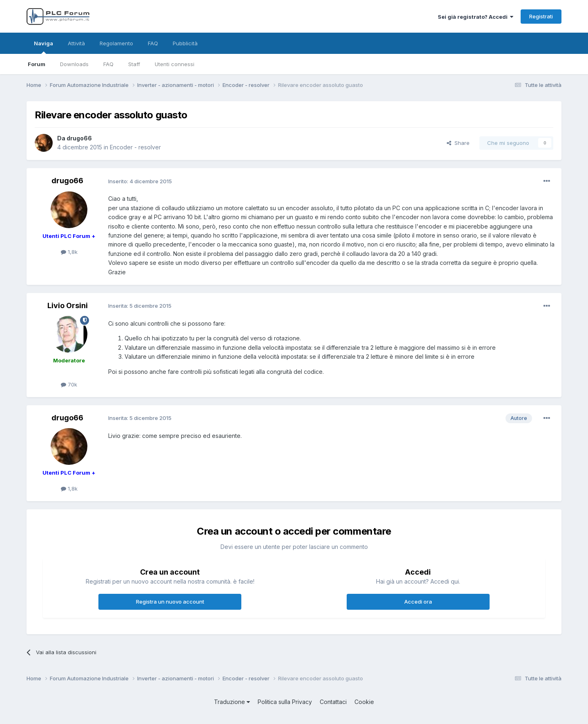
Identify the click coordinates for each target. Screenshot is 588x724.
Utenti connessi (175, 64)
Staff (134, 64)
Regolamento (116, 43)
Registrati (541, 16)
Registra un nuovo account (170, 602)
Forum (37, 64)
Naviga (43, 47)
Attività (76, 43)
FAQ (108, 64)
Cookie (364, 702)
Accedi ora (418, 602)
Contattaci (333, 702)
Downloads (74, 64)
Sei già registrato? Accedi (476, 17)
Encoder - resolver (135, 147)
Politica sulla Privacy (285, 702)
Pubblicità (185, 43)
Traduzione (232, 702)
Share (458, 143)
